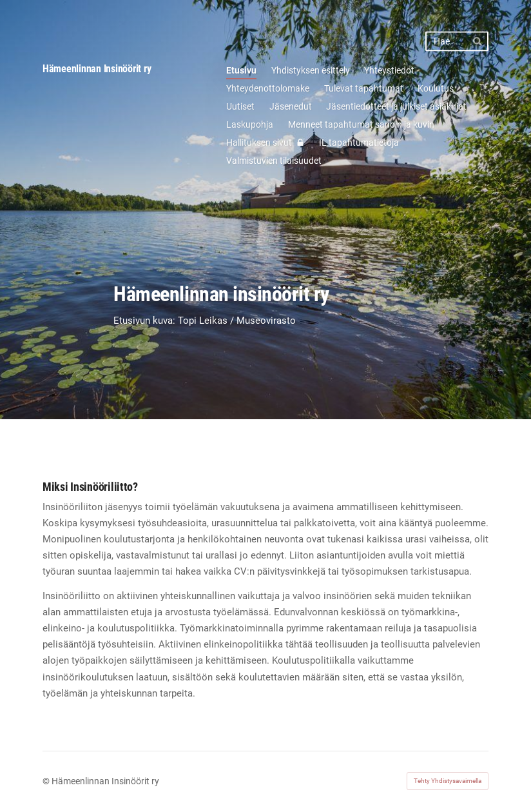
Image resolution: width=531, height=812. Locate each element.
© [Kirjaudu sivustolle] (47, 781)
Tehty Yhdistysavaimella (448, 781)
